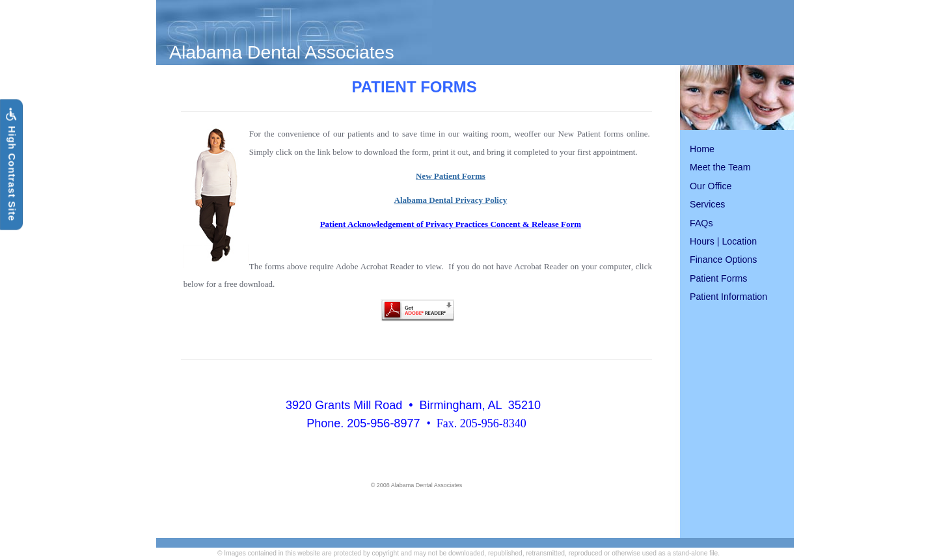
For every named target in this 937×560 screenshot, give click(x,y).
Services (707, 204)
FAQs (701, 223)
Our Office (711, 186)
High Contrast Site (11, 165)
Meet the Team (720, 167)
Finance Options (723, 260)
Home (702, 149)
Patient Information (728, 297)
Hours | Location (723, 241)
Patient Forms (718, 278)
